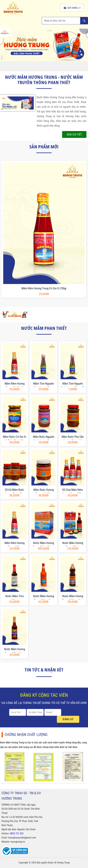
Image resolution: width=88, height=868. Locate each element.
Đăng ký (68, 719)
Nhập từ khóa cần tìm (84, 21)
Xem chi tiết (74, 134)
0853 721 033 (17, 833)
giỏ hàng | (72, 8)
